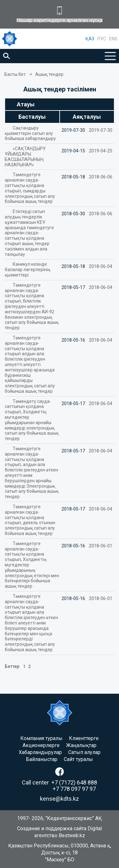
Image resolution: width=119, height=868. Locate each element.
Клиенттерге (84, 738)
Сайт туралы (78, 759)
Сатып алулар (84, 752)
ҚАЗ (90, 39)
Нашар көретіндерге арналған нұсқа (60, 20)
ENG (113, 39)
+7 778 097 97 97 (74, 789)
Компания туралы (41, 738)
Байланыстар (42, 759)
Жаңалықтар (81, 745)
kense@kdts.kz (60, 799)
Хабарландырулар (40, 752)
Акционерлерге (41, 745)
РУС (102, 39)
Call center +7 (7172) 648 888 (60, 782)
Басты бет (15, 74)
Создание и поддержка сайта (52, 828)
